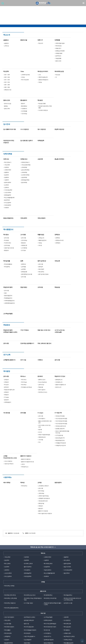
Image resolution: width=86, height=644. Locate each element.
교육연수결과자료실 (56, 455)
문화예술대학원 (38, 165)
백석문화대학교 (48, 554)
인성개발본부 (28, 599)
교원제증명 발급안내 (22, 283)
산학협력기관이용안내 (57, 457)
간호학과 (19, 172)
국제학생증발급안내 (22, 280)
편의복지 (53, 340)
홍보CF (36, 98)
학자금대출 (19, 240)
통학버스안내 (54, 344)
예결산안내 (15, 622)
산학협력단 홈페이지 (22, 329)
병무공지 (19, 351)
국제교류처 (36, 203)
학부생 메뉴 (37, 445)
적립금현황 (71, 53)
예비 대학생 (19, 441)
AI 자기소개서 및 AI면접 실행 (72, 305)
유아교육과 (67, 519)
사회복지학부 (20, 154)
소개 (52, 70)
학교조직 (53, 38)
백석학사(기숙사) (55, 356)
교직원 (52, 441)
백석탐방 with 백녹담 (39, 351)
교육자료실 (54, 452)
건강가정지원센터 (9, 576)
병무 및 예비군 (54, 240)
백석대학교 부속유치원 (50, 557)
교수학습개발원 (21, 293)
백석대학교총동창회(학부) (11, 567)
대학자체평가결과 (73, 38)
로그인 (53, 396)
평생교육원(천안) (21, 203)
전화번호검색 (42, 616)
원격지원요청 (15, 625)
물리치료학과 (28, 526)
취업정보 (7, 304)
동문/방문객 (71, 441)
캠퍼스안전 (71, 56)
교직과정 (53, 267)
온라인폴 (36, 377)
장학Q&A (70, 222)
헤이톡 (53, 394)
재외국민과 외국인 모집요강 (21, 131)
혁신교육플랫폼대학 (22, 182)
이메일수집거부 (42, 619)
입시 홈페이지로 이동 (22, 119)
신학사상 (19, 41)
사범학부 (19, 165)
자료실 (53, 77)
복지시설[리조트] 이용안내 (58, 472)
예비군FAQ (54, 251)
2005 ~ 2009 (20, 80)
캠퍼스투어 (20, 103)
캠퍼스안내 (19, 95)
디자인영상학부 (21, 175)
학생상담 (70, 267)
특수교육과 (7, 522)
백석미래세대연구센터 (50, 586)
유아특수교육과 (28, 522)
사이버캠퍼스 (54, 382)
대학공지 (19, 346)
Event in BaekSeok (55, 346)
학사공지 (19, 349)
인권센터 (7, 599)
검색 (3, 4)
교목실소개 (54, 217)
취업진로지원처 (21, 267)
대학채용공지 (20, 366)
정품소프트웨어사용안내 (15, 619)
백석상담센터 (67, 586)
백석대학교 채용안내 (10, 562)
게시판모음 (19, 377)
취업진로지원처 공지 (22, 354)
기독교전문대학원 (38, 149)
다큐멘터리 (37, 103)
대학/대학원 (8, 144)
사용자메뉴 (7, 441)
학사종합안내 (8, 214)
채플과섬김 (53, 214)
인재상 (36, 72)
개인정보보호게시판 (73, 390)
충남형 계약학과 (72, 144)
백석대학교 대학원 (9, 545)
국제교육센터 (54, 203)
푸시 (52, 406)
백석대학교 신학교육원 (10, 557)
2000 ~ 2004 (20, 82)
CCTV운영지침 (72, 399)
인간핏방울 (37, 106)
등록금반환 (37, 251)
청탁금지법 (54, 462)
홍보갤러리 (36, 95)
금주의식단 (54, 349)
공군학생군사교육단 (30, 576)
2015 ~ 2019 (20, 75)
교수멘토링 (37, 227)
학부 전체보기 (20, 147)
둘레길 (19, 101)
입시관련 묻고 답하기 (39, 130)
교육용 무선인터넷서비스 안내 (23, 421)
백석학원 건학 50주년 (10, 554)
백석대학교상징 (72, 66)
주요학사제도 (20, 222)
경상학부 (19, 160)
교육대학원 (37, 157)
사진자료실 (37, 109)
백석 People (37, 346)
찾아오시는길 (20, 98)
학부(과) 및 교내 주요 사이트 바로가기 (42, 506)
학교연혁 (19, 66)
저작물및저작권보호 (73, 407)
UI (69, 72)
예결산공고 (71, 43)
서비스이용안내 (21, 425)
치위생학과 (27, 529)
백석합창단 (67, 589)
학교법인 (53, 95)
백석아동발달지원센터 (30, 589)
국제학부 (19, 192)
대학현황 (70, 35)
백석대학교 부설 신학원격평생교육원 (33, 558)
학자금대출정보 (21, 244)
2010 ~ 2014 (20, 77)
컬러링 (42, 622)
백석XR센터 (27, 593)
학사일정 (19, 220)
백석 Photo (36, 349)
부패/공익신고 (37, 431)
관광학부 (19, 162)
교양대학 (53, 144)
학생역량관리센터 (9, 606)
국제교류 (70, 240)
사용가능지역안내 (21, 428)
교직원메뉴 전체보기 (56, 445)
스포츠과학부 (20, 177)
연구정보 (36, 230)
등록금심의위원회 (73, 46)
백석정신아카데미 (55, 66)
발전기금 (26, 583)
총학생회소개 (71, 344)
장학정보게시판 (72, 220)
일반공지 (19, 364)
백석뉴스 (36, 340)
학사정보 (19, 214)
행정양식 (19, 230)
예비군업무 (54, 249)
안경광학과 (47, 526)
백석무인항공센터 (29, 586)
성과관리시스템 (68, 562)
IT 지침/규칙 (71, 377)
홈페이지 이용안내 (38, 420)
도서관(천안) (67, 580)
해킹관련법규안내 (73, 404)
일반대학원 (37, 167)
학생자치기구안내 (72, 340)
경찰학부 (19, 157)
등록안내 (36, 244)
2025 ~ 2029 (20, 70)
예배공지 (19, 359)
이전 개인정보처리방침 (74, 382)
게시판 (53, 225)
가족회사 (53, 329)
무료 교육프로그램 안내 (57, 318)
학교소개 (7, 35)
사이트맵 (53, 404)
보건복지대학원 (38, 160)
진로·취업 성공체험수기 (40, 318)
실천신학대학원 (38, 154)
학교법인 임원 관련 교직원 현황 (58, 102)
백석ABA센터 (8, 593)
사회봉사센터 (67, 593)
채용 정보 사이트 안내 (56, 304)
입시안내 (7, 119)
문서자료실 (54, 450)
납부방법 (36, 246)
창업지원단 (36, 267)
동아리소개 (71, 351)
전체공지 (19, 344)
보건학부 (19, 170)
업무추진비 (71, 51)
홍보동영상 (37, 101)
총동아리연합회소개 (73, 349)
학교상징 (70, 70)
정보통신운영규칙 (73, 393)
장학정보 (70, 214)
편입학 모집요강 (72, 119)
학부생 (35, 441)
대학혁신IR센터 (48, 580)
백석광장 (7, 340)
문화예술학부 (20, 180)
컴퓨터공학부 (20, 167)
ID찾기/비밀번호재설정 (57, 399)
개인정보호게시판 (56, 460)
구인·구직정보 (37, 304)
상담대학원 (37, 162)
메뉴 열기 (83, 3)
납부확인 (36, 249)
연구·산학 (7, 329)
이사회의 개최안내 (56, 105)
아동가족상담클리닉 (30, 596)
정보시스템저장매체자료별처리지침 (75, 396)
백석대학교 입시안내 (30, 554)
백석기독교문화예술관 (50, 583)
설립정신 (19, 35)
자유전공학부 (20, 190)
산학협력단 (7, 596)
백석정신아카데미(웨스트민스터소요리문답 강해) (72, 558)
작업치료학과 (47, 529)
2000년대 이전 (20, 85)
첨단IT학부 (20, 185)
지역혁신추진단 (68, 599)
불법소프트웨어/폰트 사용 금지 (57, 386)
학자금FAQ (20, 246)
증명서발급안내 (21, 275)
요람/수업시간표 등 (22, 227)
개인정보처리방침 (73, 380)
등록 (34, 240)
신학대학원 (37, 152)
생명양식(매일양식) (56, 75)
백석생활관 (7, 589)
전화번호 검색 (55, 401)
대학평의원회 (71, 48)
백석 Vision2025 (38, 75)
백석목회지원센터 (9, 586)
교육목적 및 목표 (38, 70)
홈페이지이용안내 (38, 423)
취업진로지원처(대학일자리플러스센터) (53, 563)
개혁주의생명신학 (56, 72)
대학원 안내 (36, 144)
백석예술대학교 (68, 554)
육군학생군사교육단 (69, 596)
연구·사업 (36, 329)
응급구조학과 (67, 526)
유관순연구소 (47, 596)
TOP (82, 642)
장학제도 (70, 217)
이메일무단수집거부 (73, 409)
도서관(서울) (8, 583)
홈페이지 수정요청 (56, 470)
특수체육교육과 (48, 522)
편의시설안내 (54, 354)
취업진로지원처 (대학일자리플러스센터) (23, 305)
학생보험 (53, 351)
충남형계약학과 (9, 602)
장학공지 (19, 356)
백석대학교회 (67, 583)
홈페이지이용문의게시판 (40, 426)
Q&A (18, 273)
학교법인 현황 (55, 98)
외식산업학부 (20, 187)
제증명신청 (37, 225)
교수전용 (36, 214)
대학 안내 (19, 144)
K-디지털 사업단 (28, 562)
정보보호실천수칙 (73, 402)
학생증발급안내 (21, 278)
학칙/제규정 (71, 41)
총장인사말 (36, 35)
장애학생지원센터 (49, 599)
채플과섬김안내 (55, 220)
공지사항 (19, 217)
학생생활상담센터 (69, 602)
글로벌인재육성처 (29, 580)
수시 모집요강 (37, 119)
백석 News (36, 344)
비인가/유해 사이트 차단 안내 (57, 390)
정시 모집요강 (54, 119)
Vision (35, 66)
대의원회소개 (71, 346)
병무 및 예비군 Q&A (56, 254)
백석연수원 (47, 589)
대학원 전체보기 (38, 147)
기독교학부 (20, 149)
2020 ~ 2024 (20, 72)
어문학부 (19, 152)
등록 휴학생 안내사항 (39, 254)
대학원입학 (53, 130)
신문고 (36, 428)
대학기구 (53, 35)
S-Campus (19, 361)
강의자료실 (20, 225)
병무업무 (53, 246)
